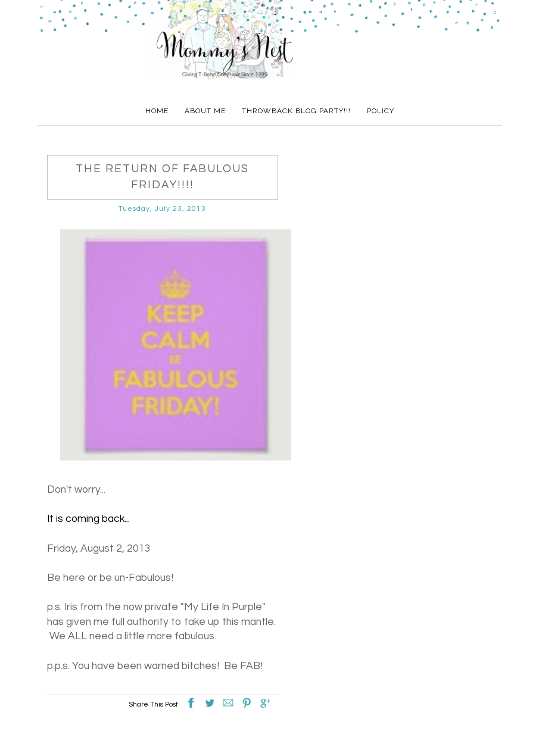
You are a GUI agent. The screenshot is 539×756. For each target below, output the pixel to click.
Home (157, 111)
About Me (205, 111)
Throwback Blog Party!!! (296, 111)
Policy (381, 111)
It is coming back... (88, 519)
